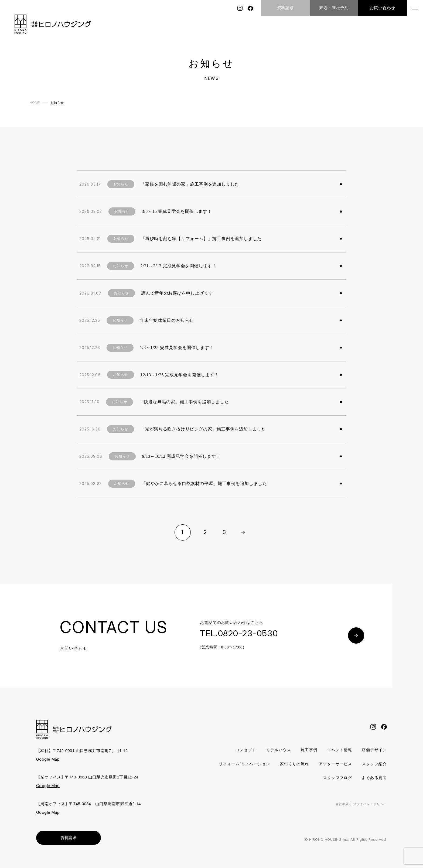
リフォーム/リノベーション (273, 764)
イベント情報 (337, 750)
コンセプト (239, 750)
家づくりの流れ (326, 764)
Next (243, 532)
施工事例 (305, 750)
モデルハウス (273, 750)
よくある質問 (373, 778)
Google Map (48, 759)
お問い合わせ (383, 8)
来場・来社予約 (334, 8)
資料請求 (285, 8)
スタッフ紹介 (296, 778)
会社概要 (339, 804)
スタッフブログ (335, 778)
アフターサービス (369, 764)
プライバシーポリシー (369, 804)
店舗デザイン (373, 750)
